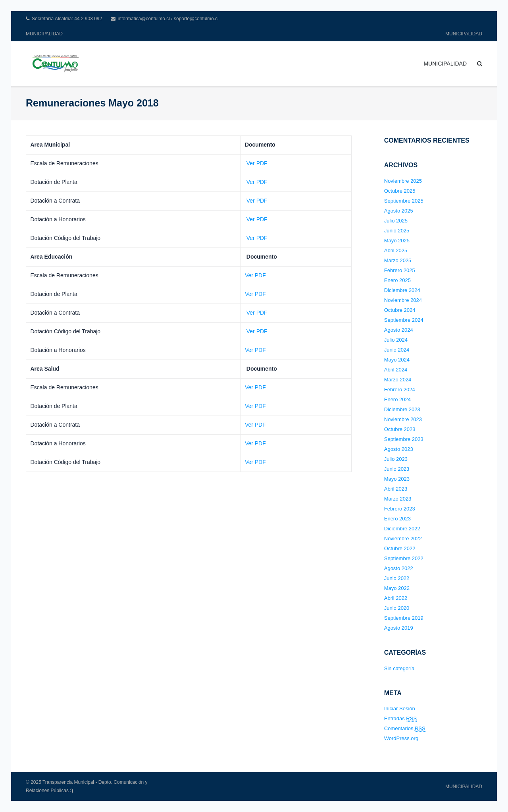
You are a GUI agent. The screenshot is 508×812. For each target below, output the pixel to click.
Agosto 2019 (399, 628)
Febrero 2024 (400, 390)
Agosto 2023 (399, 449)
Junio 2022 (397, 578)
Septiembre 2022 (404, 558)
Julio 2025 (396, 221)
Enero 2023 (397, 519)
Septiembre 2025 (404, 201)
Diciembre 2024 (402, 290)
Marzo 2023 (398, 499)
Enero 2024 (397, 399)
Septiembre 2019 (404, 618)
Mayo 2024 (397, 360)
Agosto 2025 (399, 211)
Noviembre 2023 (403, 419)
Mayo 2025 (397, 241)
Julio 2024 (396, 340)
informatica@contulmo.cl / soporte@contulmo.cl (168, 19)
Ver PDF (256, 163)
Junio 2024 (397, 350)
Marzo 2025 (398, 260)
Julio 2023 (396, 459)
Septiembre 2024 (404, 320)
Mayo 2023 (397, 479)
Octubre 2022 (400, 548)
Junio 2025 (397, 231)
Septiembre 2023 (404, 439)
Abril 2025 (396, 250)
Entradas (400, 719)
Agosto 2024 (399, 330)
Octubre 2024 (400, 310)
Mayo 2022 (397, 588)
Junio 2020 (397, 608)
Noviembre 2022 (403, 538)
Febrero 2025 (400, 270)
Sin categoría (399, 668)
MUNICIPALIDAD (44, 34)
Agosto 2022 (399, 568)
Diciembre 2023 (402, 409)
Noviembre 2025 (403, 181)
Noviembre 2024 (403, 300)
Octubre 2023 (400, 429)
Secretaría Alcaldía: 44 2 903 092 (67, 19)
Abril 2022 (396, 598)
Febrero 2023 (400, 509)
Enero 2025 (397, 280)
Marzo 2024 (398, 380)
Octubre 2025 (400, 191)
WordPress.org (401, 738)
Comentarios (405, 729)
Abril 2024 (396, 370)
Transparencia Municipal (68, 782)
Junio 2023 (397, 469)
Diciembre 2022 (402, 529)
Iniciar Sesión (400, 709)
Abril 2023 (396, 489)
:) (71, 791)
